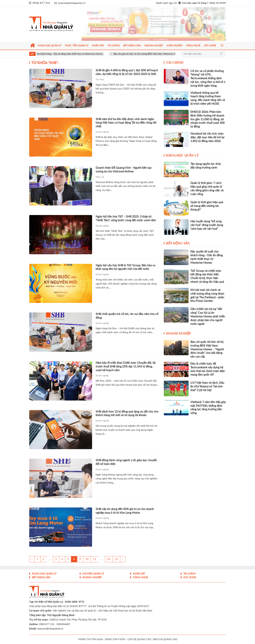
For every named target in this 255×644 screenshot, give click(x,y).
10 (87, 559)
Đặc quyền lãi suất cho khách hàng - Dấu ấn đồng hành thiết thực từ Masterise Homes (67, 54)
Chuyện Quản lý (93, 574)
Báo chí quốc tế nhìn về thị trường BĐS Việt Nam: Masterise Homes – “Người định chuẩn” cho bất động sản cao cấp (207, 349)
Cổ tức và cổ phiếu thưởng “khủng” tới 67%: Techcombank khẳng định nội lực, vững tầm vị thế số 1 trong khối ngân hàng (208, 78)
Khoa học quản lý (183, 155)
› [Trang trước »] (123, 559)
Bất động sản (178, 243)
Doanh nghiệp (102, 132)
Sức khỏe (189, 578)
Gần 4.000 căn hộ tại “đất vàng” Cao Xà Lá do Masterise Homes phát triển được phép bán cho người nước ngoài (208, 316)
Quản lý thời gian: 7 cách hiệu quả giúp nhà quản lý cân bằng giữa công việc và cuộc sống (207, 188)
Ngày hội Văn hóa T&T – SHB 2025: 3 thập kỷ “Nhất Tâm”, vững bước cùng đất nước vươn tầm (126, 218)
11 (95, 559)
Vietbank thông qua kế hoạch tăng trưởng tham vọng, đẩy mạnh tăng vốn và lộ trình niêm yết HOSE (208, 98)
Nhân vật (100, 177)
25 (116, 559)
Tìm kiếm (221, 54)
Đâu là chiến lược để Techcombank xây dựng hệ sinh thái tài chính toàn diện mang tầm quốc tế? (208, 369)
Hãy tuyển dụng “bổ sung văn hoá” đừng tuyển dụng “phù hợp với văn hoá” (207, 225)
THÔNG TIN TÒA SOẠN (90, 639)
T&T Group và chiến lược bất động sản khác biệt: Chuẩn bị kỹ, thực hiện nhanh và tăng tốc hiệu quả (207, 276)
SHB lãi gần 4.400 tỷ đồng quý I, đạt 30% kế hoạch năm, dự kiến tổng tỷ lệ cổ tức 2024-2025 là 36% (127, 72)
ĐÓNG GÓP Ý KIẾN (115, 639)
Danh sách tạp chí (166, 3)
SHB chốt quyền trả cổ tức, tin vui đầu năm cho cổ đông (127, 316)
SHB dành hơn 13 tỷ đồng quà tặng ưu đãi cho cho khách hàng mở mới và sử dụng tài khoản (127, 414)
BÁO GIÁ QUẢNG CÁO (165, 639)
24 (109, 559)
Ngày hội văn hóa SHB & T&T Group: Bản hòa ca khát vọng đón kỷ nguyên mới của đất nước (125, 267)
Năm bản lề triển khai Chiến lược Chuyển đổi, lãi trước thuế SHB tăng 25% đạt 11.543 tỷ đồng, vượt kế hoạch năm (126, 367)
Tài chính (100, 80)
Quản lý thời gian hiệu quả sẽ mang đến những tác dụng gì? (207, 206)
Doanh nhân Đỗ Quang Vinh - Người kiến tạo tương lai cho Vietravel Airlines (124, 170)
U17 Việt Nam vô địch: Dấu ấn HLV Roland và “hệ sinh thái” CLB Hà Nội (207, 387)
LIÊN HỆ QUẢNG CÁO (139, 639)
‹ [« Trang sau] (32, 559)
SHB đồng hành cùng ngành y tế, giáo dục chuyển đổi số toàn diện (126, 462)
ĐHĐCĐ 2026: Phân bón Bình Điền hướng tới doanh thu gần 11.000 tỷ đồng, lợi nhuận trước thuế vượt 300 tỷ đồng (207, 119)
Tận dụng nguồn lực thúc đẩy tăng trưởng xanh (206, 166)
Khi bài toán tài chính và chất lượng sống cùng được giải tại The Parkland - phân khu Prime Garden (207, 295)
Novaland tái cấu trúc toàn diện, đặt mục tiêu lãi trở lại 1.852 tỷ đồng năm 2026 (207, 137)
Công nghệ (140, 578)
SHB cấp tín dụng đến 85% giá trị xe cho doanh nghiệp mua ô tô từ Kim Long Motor (125, 511)
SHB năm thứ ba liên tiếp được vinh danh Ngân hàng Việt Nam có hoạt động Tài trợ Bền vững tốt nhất (126, 123)
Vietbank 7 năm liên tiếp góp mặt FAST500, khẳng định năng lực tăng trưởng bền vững (208, 408)
